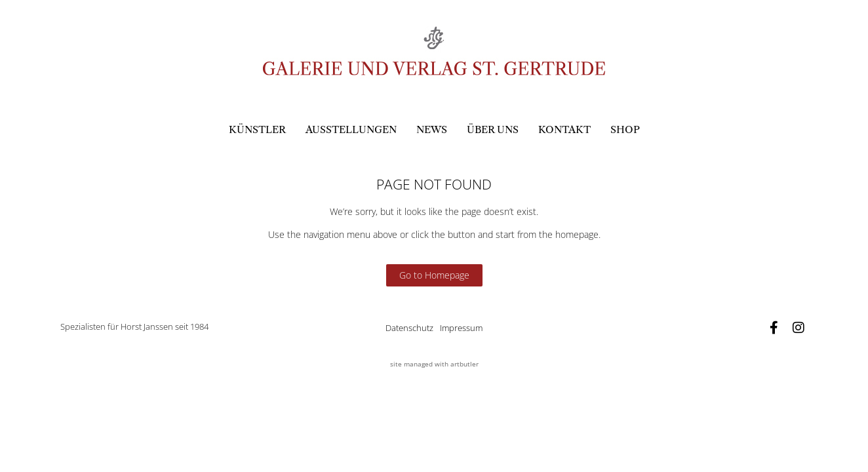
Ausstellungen (351, 129)
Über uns (493, 129)
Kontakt (564, 129)
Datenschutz (409, 328)
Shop (625, 129)
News (432, 129)
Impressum (461, 328)
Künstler (257, 129)
